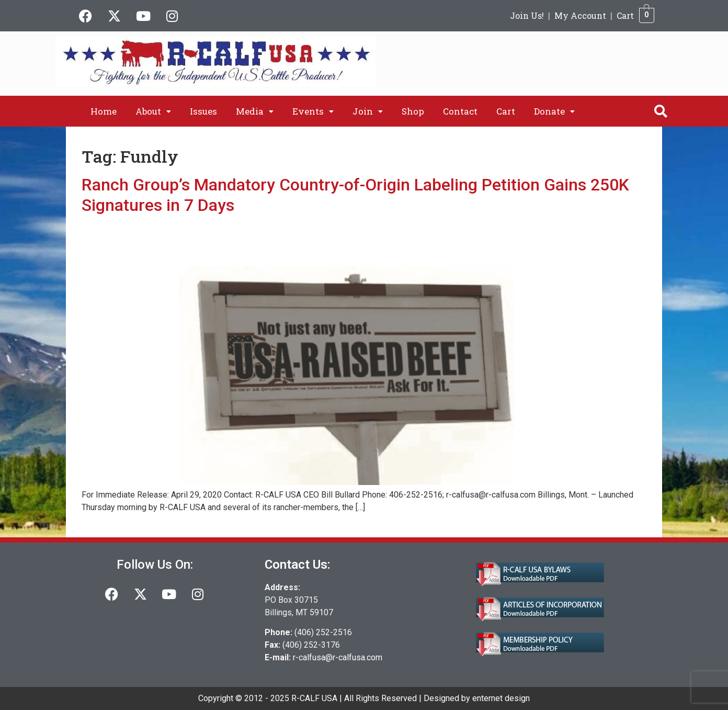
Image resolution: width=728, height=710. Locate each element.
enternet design (501, 698)
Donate (554, 111)
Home (104, 111)
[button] (153, 111)
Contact (460, 111)
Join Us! (527, 15)
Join (368, 111)
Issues (203, 111)
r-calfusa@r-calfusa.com (338, 657)
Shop (413, 111)
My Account (580, 15)
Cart (625, 15)
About (153, 111)
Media (255, 111)
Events (313, 111)
